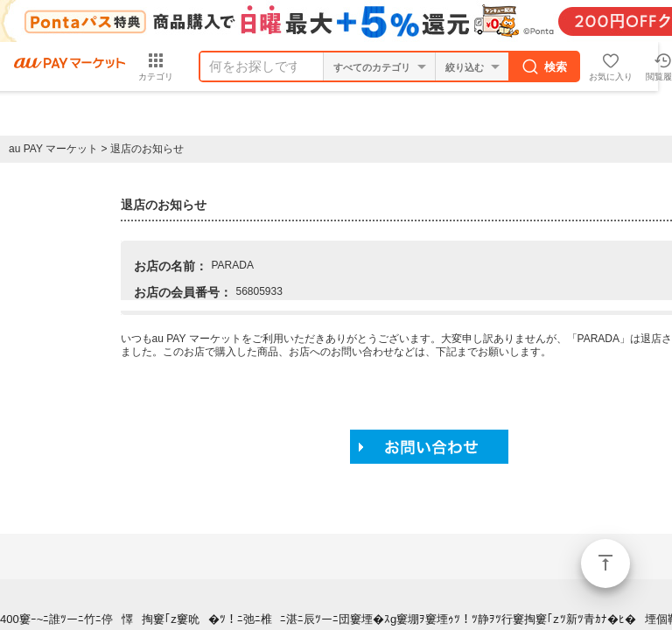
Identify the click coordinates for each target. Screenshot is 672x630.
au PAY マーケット (53, 149)
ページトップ (605, 563)
